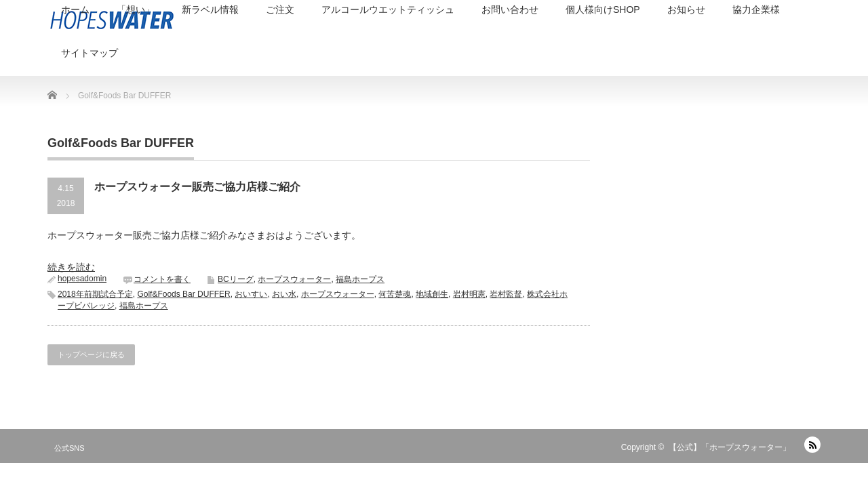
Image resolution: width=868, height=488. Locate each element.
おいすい (251, 294)
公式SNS (70, 448)
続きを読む (71, 267)
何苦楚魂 (395, 294)
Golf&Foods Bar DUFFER (183, 294)
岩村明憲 (469, 294)
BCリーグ (236, 279)
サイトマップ (90, 53)
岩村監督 (506, 294)
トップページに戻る (91, 354)
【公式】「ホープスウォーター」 (730, 447)
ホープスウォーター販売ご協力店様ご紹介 (197, 187)
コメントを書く (162, 279)
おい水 (284, 294)
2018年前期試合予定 (95, 294)
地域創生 (432, 294)
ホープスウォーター (294, 279)
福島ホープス (360, 279)
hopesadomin (82, 279)
